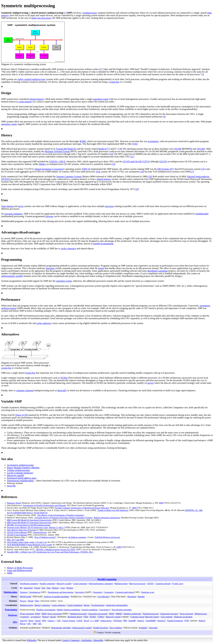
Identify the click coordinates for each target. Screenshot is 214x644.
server (21, 206)
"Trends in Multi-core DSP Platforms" (113, 510)
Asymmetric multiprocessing (20, 465)
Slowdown (132, 597)
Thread (37, 588)
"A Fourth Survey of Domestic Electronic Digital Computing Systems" (63, 518)
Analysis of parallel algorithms (56, 597)
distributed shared (75, 617)
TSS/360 (201, 149)
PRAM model (26, 597)
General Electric (40, 532)
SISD (38, 614)
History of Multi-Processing (20, 568)
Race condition (116, 628)
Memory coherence (42, 605)
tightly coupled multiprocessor (32, 79)
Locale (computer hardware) (20, 473)
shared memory (37, 99)
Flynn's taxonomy (27, 614)
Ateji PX (23, 621)
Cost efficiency (104, 597)
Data (49, 588)
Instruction (28, 588)
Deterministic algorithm (61, 628)
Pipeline (70, 588)
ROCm (23, 624)
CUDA (79, 621)
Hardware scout (148, 592)
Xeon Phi (11, 486)
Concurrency (104, 610)
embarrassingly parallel (12, 276)
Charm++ (52, 621)
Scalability (143, 628)
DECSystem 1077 (166, 169)
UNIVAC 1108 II (57, 162)
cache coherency (44, 323)
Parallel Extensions (175, 621)
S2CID (37, 513)
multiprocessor (90, 13)
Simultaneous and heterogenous (61, 592)
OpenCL (141, 621)
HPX (44, 621)
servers (151, 383)
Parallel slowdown (101, 628)
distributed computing (158, 271)
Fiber (37, 601)
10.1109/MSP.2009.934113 (21, 513)
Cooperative (109, 592)
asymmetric (153, 141)
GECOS (163, 162)
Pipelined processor (151, 614)
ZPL (40, 624)
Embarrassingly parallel (82, 628)
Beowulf (61, 390)
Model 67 (103, 149)
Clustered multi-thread (124, 592)
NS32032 (5, 179)
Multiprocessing (121, 584)
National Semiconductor (198, 177)
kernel (101, 268)
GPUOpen (118, 621)
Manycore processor (137, 584)
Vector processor (186, 614)
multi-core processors (41, 18)
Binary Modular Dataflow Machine (23, 468)
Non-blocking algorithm (122, 610)
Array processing (55, 614)
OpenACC (161, 621)
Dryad (86, 621)
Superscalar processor (169, 614)
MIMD (119, 614)
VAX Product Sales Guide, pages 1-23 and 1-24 (27, 542)
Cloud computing (80, 584)
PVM (187, 621)
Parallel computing (107, 579)
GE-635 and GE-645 (132, 162)
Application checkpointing (117, 605)
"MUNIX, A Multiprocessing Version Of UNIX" (56, 550)
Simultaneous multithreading (20, 481)
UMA (86, 617)
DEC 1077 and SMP (15, 540)
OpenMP (132, 621)
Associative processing (97, 614)
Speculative (80, 592)
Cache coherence (59, 605)
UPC (29, 624)
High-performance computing (101, 584)
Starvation (153, 628)
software (49, 216)
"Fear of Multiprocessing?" (45, 537)
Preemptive (98, 592)
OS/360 (178, 149)
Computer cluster (137, 617)
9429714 (44, 513)
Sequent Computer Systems (69, 177)
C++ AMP (95, 621)
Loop (63, 588)
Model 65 (72, 149)
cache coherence (69, 248)
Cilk (59, 621)
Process (23, 601)
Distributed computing (29, 584)
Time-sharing (7, 206)
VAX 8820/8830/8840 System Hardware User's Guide (29, 545)
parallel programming (103, 244)
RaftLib (202, 621)
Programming (11, 610)
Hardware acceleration (183, 617)
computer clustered (25, 390)
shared (53, 617)
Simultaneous (35, 592)
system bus (114, 82)
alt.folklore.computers (77, 537)
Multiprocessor (201, 614)
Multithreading (10, 592)
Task (43, 588)
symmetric (25, 617)
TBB (35, 624)
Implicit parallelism (72, 610)
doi (8, 513)
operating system (101, 99)
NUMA (64, 378)
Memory (56, 588)
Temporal (24, 592)
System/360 (62, 149)
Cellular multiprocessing (18, 470)
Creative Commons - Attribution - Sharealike (82, 640)
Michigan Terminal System (57, 151)
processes (109, 206)
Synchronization (98, 605)
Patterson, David (14, 503)
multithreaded (202, 214)
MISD (112, 614)
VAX (98, 172)
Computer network (163, 584)
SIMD (44, 614)
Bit (21, 588)
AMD (10, 573)
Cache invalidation (75, 605)
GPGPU (150, 584)
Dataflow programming (46, 610)
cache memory (26, 102)
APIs (15, 622)
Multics (42, 164)
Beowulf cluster (152, 617)
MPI (125, 621)
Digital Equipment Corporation (49, 169)
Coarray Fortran (68, 621)
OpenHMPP (151, 621)
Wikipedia (32, 640)
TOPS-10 (86, 169)
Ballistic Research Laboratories (107, 518)
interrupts (50, 268)
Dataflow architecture (132, 614)
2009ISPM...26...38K (194, 510)
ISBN (161, 503)
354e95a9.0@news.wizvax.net (107, 537)
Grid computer (167, 617)
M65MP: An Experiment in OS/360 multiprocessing (29, 525)
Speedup (141, 597)
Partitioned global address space (22, 478)
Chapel (38, 621)
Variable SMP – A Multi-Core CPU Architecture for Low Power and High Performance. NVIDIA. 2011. (50, 552)
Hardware (13, 615)
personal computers (14, 214)
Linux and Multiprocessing (19, 570)
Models (60, 610)
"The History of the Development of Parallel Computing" (61, 515)
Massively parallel (15, 475)
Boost (31, 621)
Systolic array (178, 584)
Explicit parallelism (90, 610)
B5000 (83, 141)
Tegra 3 (19, 415)
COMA (100, 617)
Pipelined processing (78, 614)
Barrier (87, 605)
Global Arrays (106, 621)
